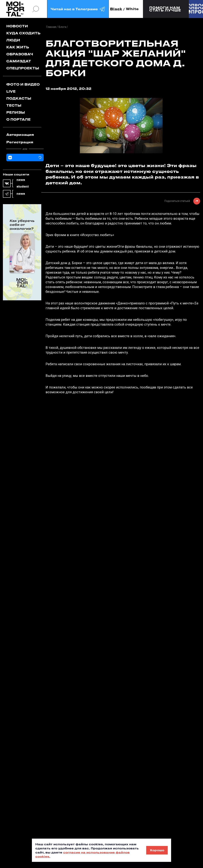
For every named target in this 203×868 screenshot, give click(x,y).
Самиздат (19, 61)
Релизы (16, 112)
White (132, 9)
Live (11, 91)
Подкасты (19, 98)
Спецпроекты (23, 68)
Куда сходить (23, 33)
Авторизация (20, 135)
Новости (17, 26)
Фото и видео (23, 84)
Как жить (18, 47)
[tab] (25, 135)
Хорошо (157, 850)
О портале (18, 119)
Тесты (14, 105)
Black (116, 9)
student (23, 186)
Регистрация (20, 142)
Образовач (20, 54)
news (21, 180)
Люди (13, 40)
